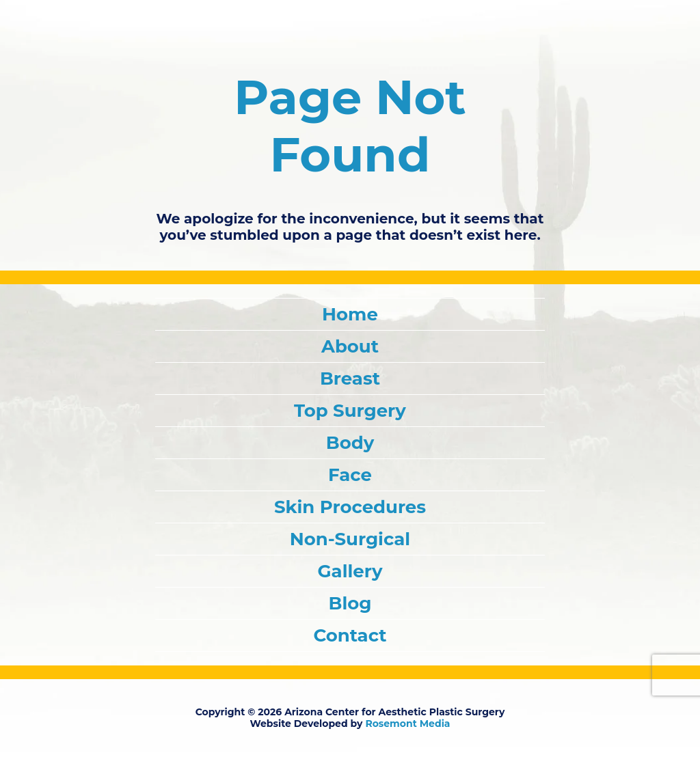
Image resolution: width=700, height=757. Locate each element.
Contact (350, 635)
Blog (350, 603)
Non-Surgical (350, 539)
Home (350, 314)
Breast (350, 378)
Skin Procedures (350, 507)
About (350, 346)
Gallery (350, 571)
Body (350, 443)
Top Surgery (350, 411)
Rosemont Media (407, 724)
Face (350, 475)
